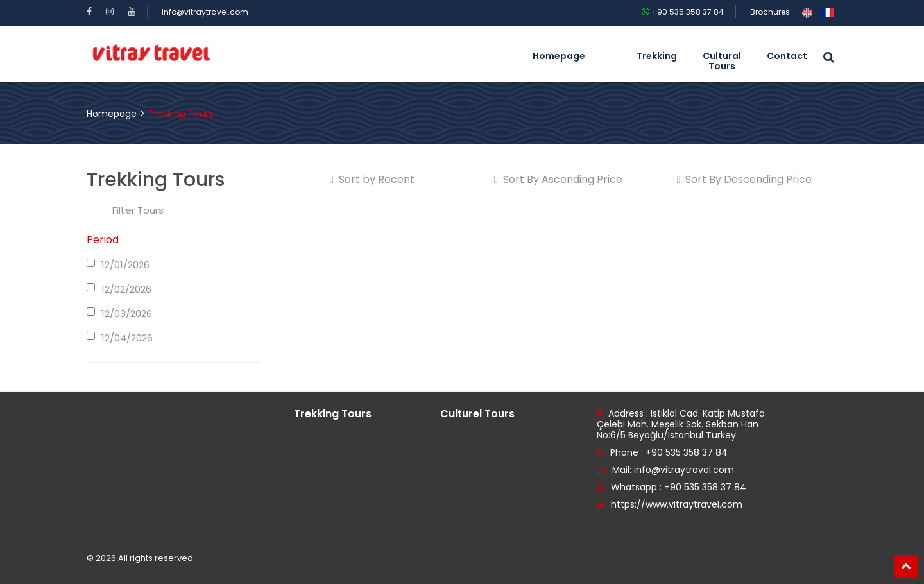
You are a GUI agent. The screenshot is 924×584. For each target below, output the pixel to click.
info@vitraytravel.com (205, 12)
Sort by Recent (372, 180)
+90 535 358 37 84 (683, 12)
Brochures (770, 12)
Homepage (112, 114)
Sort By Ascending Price (558, 180)
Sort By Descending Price (745, 180)
